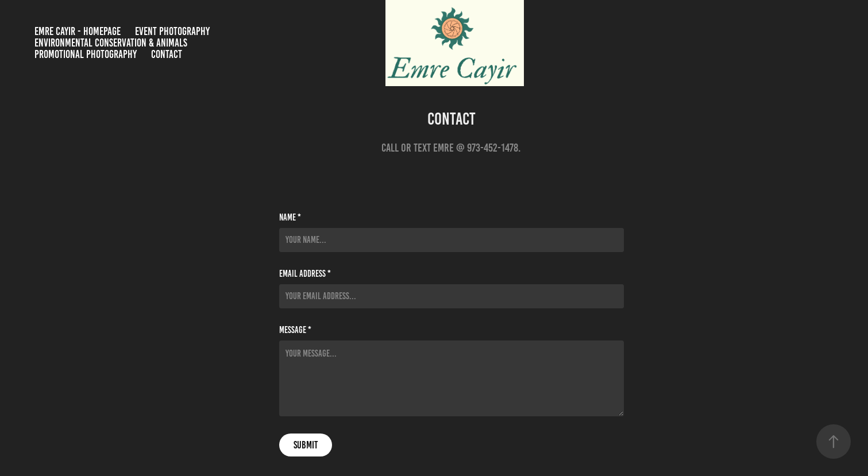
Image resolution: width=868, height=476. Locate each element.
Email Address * (305, 274)
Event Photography (172, 31)
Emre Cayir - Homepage (78, 31)
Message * (295, 330)
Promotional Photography (86, 54)
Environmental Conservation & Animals (111, 43)
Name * (290, 218)
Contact (167, 54)
